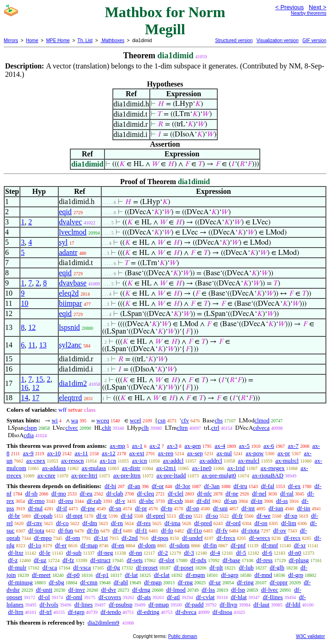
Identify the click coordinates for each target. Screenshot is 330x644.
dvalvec (71, 222)
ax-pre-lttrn (127, 475)
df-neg (105, 553)
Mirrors (11, 40)
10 (24, 303)
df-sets (135, 560)
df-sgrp (230, 575)
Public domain (183, 636)
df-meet (41, 575)
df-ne (232, 493)
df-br (14, 516)
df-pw (88, 508)
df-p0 (73, 575)
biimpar (71, 303)
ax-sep (195, 453)
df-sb (32, 493)
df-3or (183, 486)
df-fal (267, 486)
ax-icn (140, 461)
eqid (66, 212)
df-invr (77, 590)
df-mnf (270, 545)
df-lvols (49, 604)
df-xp (291, 516)
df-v (120, 501)
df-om (73, 538)
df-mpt (74, 516)
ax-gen (192, 446)
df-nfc (205, 493)
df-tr (101, 516)
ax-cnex (36, 461)
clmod (262, 420)
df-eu (86, 493)
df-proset (147, 567)
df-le (45, 553)
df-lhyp (228, 604)
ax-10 (54, 453)
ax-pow (254, 453)
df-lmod (176, 590)
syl (64, 242)
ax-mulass (94, 468)
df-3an (212, 486)
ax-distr (131, 468)
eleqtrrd (71, 398)
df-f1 (141, 530)
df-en (118, 545)
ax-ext (137, 453)
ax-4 (220, 446)
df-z (13, 560)
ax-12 (109, 453)
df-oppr (278, 582)
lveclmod (73, 232)
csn (162, 420)
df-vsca (82, 567)
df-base (231, 560)
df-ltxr (15, 553)
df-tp (167, 508)
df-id (126, 516)
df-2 (163, 553)
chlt (107, 428)
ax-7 (293, 446)
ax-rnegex (273, 468)
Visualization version (278, 40)
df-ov (280, 530)
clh (145, 428)
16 (24, 387)
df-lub (246, 567)
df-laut (261, 604)
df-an (134, 486)
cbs (218, 420)
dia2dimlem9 (103, 622)
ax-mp (118, 446)
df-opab (43, 516)
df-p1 (102, 575)
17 (36, 398)
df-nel (259, 493)
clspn (30, 428)
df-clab (115, 493)
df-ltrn (15, 612)
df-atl (173, 597)
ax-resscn (72, 461)
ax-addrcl (211, 461)
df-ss (282, 501)
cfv (185, 420)
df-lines (84, 604)
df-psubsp (120, 604)
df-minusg (20, 582)
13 (43, 345)
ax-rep (166, 453)
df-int (248, 508)
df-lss (208, 590)
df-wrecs (260, 538)
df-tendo (111, 612)
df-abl (121, 582)
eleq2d (69, 293)
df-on (261, 523)
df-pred (203, 523)
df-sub (74, 553)
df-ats (144, 597)
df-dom (147, 545)
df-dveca (186, 612)
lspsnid (70, 327)
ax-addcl (173, 461)
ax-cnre (46, 475)
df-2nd (130, 538)
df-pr (141, 508)
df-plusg (299, 560)
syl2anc (70, 345)
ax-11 (81, 453)
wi (55, 420)
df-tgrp (76, 612)
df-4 (215, 553)
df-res (144, 523)
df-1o (35, 545)
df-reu (66, 501)
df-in (256, 501)
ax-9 (28, 453)
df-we (263, 516)
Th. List (85, 40)
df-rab (94, 501)
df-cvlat (205, 597)
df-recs (292, 538)
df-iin (303, 508)
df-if (62, 508)
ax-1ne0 (202, 468)
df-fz (68, 560)
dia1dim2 (73, 383)
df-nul (35, 508)
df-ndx (199, 560)
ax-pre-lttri (84, 475)
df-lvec (270, 590)
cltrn (183, 428)
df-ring (245, 582)
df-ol (44, 597)
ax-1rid (236, 468)
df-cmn (89, 582)
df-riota (250, 530)
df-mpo (43, 538)
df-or (158, 486)
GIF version (314, 40)
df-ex (294, 486)
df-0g (113, 567)
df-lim (289, 523)
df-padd (194, 604)
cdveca (261, 428)
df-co (62, 523)
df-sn (115, 508)
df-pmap (159, 604)
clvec (71, 428)
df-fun (66, 530)
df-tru (240, 486)
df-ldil (293, 604)
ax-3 (172, 446)
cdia (29, 435)
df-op (193, 508)
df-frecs (226, 538)
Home (32, 40)
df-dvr (109, 590)
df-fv (222, 530)
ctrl (215, 428)
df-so (212, 516)
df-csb (175, 501)
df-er (61, 545)
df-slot (166, 560)
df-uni (220, 508)
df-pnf (238, 545)
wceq (103, 420)
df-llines (273, 597)
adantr (68, 252)
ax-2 (155, 446)
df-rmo (36, 501)
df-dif (203, 501)
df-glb (277, 567)
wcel (136, 420)
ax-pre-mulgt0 (219, 475)
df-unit (44, 590)
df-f (117, 530)
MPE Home (58, 40)
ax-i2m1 (166, 468)
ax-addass (54, 468)
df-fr (238, 516)
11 (32, 345)
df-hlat (239, 597)
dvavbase (73, 283)
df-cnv (34, 523)
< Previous (289, 7)
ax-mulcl (249, 461)
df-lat (131, 575)
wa (75, 420)
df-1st (101, 538)
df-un (231, 501)
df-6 (267, 553)
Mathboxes (112, 40)
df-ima (173, 523)
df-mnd (263, 575)
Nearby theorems (309, 13)
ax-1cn (108, 461)
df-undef (192, 538)
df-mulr (17, 567)
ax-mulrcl (287, 461)
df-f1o (194, 530)
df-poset (184, 567)
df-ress (265, 560)
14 (24, 398)
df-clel (176, 493)
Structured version (234, 40)
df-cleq (145, 493)
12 (32, 327)
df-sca (50, 567)
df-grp (296, 575)
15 (39, 379)
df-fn (93, 530)
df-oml (74, 597)
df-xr (300, 545)
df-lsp (238, 590)
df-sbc (147, 501)
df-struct (100, 560)
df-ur (215, 582)
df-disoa (223, 612)
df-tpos (160, 538)
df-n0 (295, 553)
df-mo (59, 493)
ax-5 (244, 446)
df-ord (233, 523)
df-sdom (180, 545)
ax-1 (137, 446)
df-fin (210, 545)
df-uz (40, 560)
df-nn (135, 553)
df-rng (186, 582)
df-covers (110, 597)
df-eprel (156, 516)
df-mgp (153, 582)
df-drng (141, 590)
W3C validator (310, 636)
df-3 (189, 553)
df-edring (148, 612)
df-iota (36, 530)
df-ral (287, 493)
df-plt (216, 567)
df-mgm (196, 575)
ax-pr (284, 453)
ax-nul (224, 453)
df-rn (117, 523)
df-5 (241, 553)
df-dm (90, 523)
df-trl (46, 612)
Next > (318, 7)
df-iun (276, 508)
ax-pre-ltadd (171, 475)
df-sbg (56, 582)
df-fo (167, 530)
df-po (185, 516)
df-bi (110, 486)
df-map (89, 545)
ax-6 (269, 446)
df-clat (162, 575)
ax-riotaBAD (268, 475)
